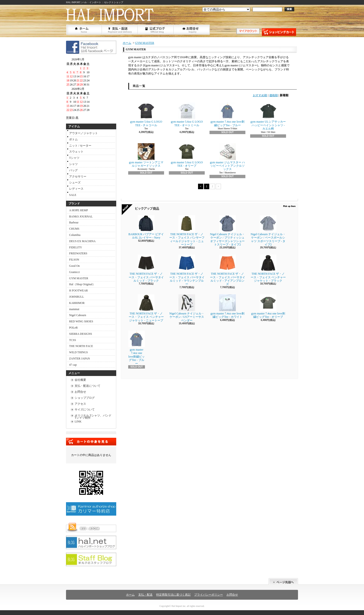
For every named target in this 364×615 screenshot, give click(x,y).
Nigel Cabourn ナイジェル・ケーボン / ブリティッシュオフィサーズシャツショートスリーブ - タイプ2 (227, 231)
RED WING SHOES (81, 321)
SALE (73, 195)
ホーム (84, 30)
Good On (74, 266)
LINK (78, 421)
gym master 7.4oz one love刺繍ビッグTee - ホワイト (227, 306)
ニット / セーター (80, 146)
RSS (83, 529)
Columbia (75, 235)
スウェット (76, 152)
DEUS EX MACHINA (82, 241)
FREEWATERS (78, 253)
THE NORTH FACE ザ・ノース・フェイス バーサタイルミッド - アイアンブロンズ (228, 270)
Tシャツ (74, 158)
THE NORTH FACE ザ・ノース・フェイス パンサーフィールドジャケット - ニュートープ (187, 231)
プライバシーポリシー (209, 595)
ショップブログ (156, 30)
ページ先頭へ (283, 582)
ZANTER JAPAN (80, 359)
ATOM (94, 529)
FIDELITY (76, 247)
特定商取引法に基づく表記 (173, 595)
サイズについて (85, 410)
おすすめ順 (260, 95)
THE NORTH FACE (81, 346)
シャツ (73, 164)
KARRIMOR (77, 303)
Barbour (74, 222)
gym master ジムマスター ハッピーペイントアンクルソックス (227, 157)
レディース (76, 189)
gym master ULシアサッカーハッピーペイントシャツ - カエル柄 (268, 116)
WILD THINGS (78, 352)
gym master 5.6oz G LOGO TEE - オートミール (187, 115)
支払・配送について (120, 30)
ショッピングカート (279, 32)
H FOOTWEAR (78, 290)
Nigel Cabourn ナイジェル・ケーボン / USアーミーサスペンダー (187, 308)
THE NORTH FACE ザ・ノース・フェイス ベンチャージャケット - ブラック (268, 268)
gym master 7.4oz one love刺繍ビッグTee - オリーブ (268, 306)
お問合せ (192, 30)
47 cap (73, 365)
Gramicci (74, 272)
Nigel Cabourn (78, 315)
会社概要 (80, 380)
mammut (74, 309)
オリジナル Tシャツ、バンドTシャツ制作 (93, 417)
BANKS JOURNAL (81, 216)
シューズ (75, 182)
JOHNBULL (77, 297)
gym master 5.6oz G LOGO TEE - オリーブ (187, 155)
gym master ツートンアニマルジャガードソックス (146, 155)
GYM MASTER (79, 278)
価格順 (274, 95)
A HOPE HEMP (79, 210)
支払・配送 (145, 595)
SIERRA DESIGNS (81, 334)
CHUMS (74, 229)
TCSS (73, 340)
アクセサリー (78, 177)
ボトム (73, 139)
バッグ (73, 170)
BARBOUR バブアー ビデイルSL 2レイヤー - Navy (146, 227)
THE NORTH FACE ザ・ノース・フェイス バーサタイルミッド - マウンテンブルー (187, 270)
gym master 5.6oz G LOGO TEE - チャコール (146, 115)
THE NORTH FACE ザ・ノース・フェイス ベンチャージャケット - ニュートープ (147, 308)
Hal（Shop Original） (82, 284)
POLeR (73, 328)
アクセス (80, 404)
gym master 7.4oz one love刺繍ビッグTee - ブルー (227, 115)
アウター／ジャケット (83, 133)
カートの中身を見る (91, 442)
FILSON (74, 260)
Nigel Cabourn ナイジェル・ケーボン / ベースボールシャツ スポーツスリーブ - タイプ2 (268, 231)
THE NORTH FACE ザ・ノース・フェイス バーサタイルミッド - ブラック (146, 268)
